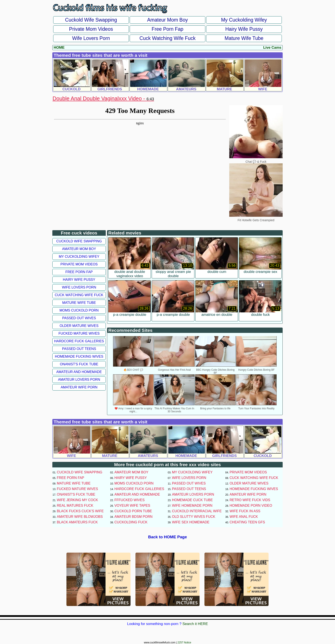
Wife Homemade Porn (192, 506)
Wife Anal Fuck (244, 517)
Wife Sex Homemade (191, 522)
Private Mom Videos (91, 29)
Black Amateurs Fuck (77, 522)
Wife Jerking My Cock (77, 500)
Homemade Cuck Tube (192, 500)
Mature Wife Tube (244, 38)
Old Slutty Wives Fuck (194, 517)
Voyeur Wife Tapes (132, 506)
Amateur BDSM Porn (134, 517)
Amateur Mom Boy (167, 20)
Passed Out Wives (79, 318)
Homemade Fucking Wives (79, 356)
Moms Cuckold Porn (79, 310)
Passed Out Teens (79, 349)
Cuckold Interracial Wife (197, 511)
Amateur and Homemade (79, 372)
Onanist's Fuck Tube (79, 364)
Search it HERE (195, 624)
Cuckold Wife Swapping (91, 20)
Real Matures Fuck (75, 506)
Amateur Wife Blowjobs (80, 517)
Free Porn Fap (167, 29)
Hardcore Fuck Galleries (79, 341)
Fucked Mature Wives (79, 333)
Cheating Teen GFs (247, 522)
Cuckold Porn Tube (133, 511)
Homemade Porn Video (251, 506)
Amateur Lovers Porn (79, 380)
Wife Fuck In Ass (245, 511)
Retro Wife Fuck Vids (250, 500)
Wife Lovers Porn (91, 38)
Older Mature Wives (79, 326)
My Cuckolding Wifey (244, 20)
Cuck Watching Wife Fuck (167, 38)
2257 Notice (184, 643)
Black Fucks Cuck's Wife (80, 511)
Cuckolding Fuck (131, 522)
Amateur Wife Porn (79, 387)
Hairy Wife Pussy (244, 29)
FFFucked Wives (130, 500)
